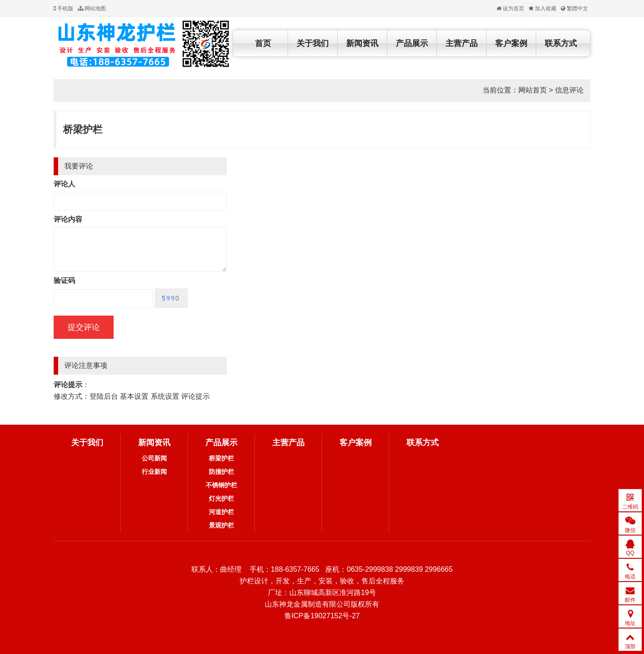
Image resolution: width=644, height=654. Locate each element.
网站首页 (533, 90)
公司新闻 (154, 458)
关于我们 (313, 43)
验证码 (64, 281)
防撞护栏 (221, 472)
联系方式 (561, 43)
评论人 (64, 184)
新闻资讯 (362, 43)
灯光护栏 (221, 498)
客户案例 (511, 43)
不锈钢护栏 (221, 485)
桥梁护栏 (83, 129)
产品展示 (412, 43)
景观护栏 (221, 525)
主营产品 (462, 43)
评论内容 (68, 219)
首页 (263, 43)
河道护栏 (221, 512)
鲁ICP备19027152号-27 (322, 616)
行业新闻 (154, 472)
